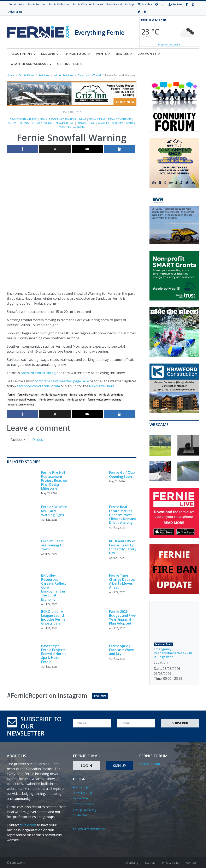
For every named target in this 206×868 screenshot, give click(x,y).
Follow (100, 696)
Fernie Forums (36, 4)
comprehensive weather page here (62, 381)
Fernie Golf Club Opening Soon (122, 474)
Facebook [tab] (18, 440)
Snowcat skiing (42, 123)
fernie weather (76, 400)
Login (160, 4)
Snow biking (97, 119)
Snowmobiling (64, 123)
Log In (86, 766)
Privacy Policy (171, 863)
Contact (191, 863)
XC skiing (79, 127)
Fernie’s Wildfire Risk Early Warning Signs (54, 511)
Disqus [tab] (38, 440)
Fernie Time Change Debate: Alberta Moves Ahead (122, 581)
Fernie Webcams (59, 4)
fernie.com (28, 825)
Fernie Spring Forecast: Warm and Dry (122, 650)
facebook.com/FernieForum (39, 386)
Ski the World (82, 815)
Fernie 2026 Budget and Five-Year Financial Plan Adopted (123, 618)
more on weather (169, 45)
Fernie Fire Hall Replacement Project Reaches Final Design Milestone (54, 480)
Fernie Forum (82, 798)
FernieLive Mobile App (120, 4)
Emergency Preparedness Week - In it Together (173, 653)
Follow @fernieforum (89, 829)
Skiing (82, 119)
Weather (103, 123)
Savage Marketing (85, 810)
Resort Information (63, 119)
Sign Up (119, 766)
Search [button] (144, 4)
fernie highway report (54, 395)
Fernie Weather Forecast (88, 4)
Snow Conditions (119, 119)
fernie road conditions (83, 395)
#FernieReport (82, 787)
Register (176, 4)
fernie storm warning (52, 400)
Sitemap (150, 863)
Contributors (16, 4)
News (43, 119)
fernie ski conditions (111, 395)
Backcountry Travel (24, 119)
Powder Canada (83, 804)
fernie (11, 395)
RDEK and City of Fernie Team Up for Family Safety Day (123, 547)
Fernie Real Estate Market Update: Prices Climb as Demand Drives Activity (123, 515)
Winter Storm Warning (21, 405)
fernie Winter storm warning (105, 400)
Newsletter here (102, 386)
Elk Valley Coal (82, 793)
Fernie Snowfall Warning (22, 400)
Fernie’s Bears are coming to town (52, 545)
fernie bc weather (28, 395)
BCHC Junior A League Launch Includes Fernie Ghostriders (53, 618)
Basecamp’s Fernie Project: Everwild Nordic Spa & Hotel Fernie (54, 654)
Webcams (117, 123)
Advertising (15, 12)
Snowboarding (19, 123)
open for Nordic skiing (38, 373)
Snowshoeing (86, 123)
